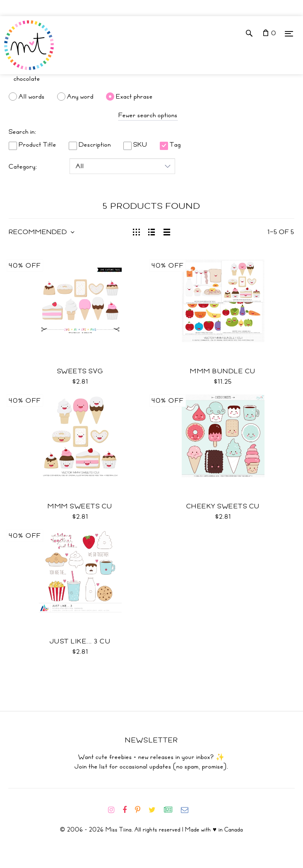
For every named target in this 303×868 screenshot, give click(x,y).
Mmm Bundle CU (223, 371)
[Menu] (289, 33)
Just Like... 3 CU (80, 641)
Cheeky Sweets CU (223, 506)
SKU (135, 145)
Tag (170, 145)
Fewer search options (148, 115)
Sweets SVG (80, 371)
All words (32, 97)
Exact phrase (134, 97)
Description (90, 145)
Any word (80, 97)
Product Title (32, 145)
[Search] (151, 79)
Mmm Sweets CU (80, 506)
